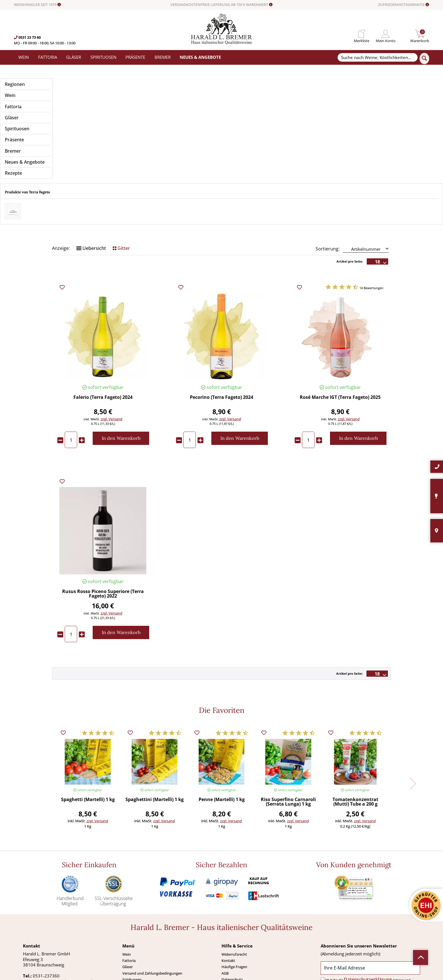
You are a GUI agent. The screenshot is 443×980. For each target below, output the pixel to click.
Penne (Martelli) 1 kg (222, 723)
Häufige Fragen (234, 891)
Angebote (131, 916)
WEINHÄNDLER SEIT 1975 (37, 5)
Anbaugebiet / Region (221, 121)
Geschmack (340, 121)
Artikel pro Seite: (350, 185)
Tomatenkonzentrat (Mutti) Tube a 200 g (355, 726)
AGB (225, 897)
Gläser (128, 891)
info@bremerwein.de (59, 916)
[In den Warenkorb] (121, 362)
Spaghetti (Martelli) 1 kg (88, 723)
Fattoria (129, 884)
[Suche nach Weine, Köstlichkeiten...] (377, 58)
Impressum (231, 909)
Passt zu (222, 140)
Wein (127, 878)
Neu (126, 922)
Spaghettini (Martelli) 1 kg (155, 723)
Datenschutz (232, 903)
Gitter (121, 172)
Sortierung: (328, 172)
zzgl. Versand (111, 343)
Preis (103, 121)
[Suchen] (424, 59)
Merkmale (103, 140)
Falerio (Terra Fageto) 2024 (103, 321)
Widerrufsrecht (234, 878)
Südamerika (132, 928)
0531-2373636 (47, 911)
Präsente (130, 909)
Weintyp (340, 140)
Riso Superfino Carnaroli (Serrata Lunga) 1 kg (288, 726)
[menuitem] (361, 34)
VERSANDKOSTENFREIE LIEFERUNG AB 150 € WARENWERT (221, 5)
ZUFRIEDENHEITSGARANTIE (404, 5)
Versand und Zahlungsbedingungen (152, 897)
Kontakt (228, 884)
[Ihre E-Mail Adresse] (370, 892)
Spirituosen (132, 903)
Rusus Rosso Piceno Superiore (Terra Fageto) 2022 (103, 518)
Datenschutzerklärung (368, 903)
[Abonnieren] (370, 917)
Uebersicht (91, 172)
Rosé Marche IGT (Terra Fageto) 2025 (340, 321)
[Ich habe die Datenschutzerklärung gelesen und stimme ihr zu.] (323, 903)
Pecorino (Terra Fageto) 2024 (221, 321)
